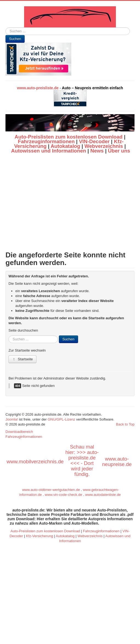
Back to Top (125, 424)
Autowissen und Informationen (49, 151)
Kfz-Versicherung (40, 536)
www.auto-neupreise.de (117, 462)
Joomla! (12, 419)
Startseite (22, 359)
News (97, 151)
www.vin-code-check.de (63, 495)
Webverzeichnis (104, 146)
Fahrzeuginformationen (46, 141)
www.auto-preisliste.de (38, 88)
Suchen (15, 39)
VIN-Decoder (94, 141)
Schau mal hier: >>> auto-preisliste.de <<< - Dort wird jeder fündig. (82, 460)
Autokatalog (65, 146)
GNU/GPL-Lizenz (61, 419)
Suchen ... (6, 28)
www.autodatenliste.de (103, 495)
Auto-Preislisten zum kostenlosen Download (68, 137)
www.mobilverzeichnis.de (35, 462)
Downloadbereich (19, 432)
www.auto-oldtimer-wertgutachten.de (51, 490)
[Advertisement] (70, 202)
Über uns (119, 151)
